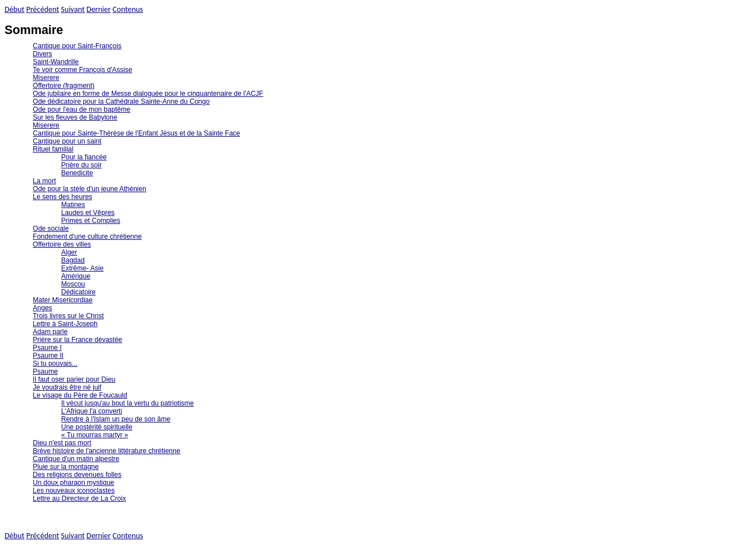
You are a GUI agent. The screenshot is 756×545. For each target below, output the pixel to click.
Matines (73, 205)
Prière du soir (81, 165)
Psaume (45, 371)
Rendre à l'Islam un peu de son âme (116, 419)
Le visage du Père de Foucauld (80, 395)
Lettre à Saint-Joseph (65, 324)
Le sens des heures (63, 197)
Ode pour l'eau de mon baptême (82, 109)
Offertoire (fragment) (64, 86)
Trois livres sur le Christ (68, 316)
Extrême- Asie (83, 268)
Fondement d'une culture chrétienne (87, 236)
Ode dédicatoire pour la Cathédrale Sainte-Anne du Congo (121, 102)
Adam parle (50, 332)
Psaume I (47, 348)
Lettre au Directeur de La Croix (79, 498)
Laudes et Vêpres (88, 213)
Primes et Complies (91, 221)
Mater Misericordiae (63, 300)
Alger (69, 252)
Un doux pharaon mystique (73, 483)
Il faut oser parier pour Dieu (74, 379)
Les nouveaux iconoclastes (74, 491)
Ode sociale (51, 229)
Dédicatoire (79, 292)
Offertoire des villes (62, 244)
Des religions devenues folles (77, 475)
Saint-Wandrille (56, 62)
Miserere (46, 78)
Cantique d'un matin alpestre (76, 459)
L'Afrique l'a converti (92, 411)
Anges (43, 308)
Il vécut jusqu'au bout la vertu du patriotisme (128, 403)
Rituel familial (53, 149)
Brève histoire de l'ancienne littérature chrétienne (107, 451)
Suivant (73, 9)
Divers (43, 54)
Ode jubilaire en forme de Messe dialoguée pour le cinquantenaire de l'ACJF (148, 94)
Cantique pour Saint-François (77, 46)
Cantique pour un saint (67, 141)
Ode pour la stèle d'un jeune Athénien (90, 189)
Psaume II (48, 356)
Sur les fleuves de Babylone (75, 117)
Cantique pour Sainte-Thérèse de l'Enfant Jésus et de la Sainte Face (136, 133)
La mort (45, 181)
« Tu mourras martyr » (95, 435)
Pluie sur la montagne (66, 467)
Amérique (76, 276)
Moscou (73, 284)
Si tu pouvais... (55, 364)
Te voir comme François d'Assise (83, 70)
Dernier (98, 9)
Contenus (128, 9)
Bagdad (73, 260)
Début (14, 9)
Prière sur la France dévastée (77, 340)
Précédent (43, 9)
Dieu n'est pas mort (62, 443)
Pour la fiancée (84, 157)
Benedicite (77, 173)
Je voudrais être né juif (67, 387)
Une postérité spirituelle (97, 427)
